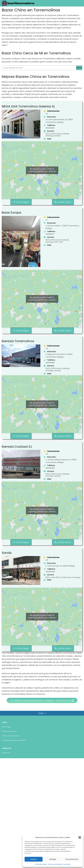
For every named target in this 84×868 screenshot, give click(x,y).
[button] (80, 837)
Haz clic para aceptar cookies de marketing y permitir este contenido (42, 173)
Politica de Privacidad (10, 745)
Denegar (53, 859)
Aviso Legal (67, 864)
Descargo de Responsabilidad (14, 750)
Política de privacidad (55, 864)
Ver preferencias (72, 859)
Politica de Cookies (41, 864)
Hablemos (6, 762)
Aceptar (34, 859)
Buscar (79, 68)
